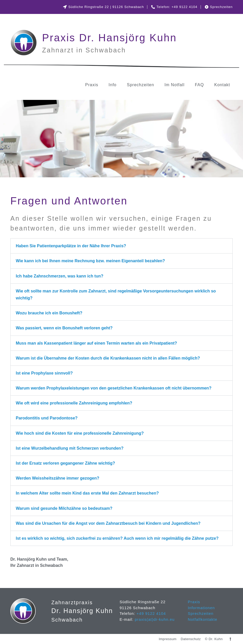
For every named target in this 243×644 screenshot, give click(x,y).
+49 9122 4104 (151, 613)
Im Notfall (174, 85)
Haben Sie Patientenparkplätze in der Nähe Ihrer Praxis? (71, 246)
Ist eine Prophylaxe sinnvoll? (44, 373)
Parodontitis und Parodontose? (47, 418)
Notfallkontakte (202, 619)
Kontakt (222, 85)
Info (113, 85)
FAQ (199, 85)
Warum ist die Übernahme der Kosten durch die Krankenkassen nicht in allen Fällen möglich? (108, 358)
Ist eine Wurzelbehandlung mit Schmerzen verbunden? (70, 448)
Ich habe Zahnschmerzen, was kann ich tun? (60, 276)
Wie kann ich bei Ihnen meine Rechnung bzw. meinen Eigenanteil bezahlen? (90, 261)
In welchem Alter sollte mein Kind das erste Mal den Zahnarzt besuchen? (87, 493)
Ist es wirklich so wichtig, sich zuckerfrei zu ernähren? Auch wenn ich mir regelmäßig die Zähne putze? (117, 538)
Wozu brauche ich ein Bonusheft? (49, 313)
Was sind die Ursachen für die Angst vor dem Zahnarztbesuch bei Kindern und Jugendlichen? (108, 523)
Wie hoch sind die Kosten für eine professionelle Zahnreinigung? (80, 433)
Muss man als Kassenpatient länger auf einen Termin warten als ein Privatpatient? (96, 343)
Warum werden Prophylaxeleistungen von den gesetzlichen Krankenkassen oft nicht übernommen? (114, 388)
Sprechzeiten (141, 85)
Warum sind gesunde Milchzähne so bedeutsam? (64, 508)
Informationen (201, 608)
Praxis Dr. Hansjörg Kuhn (109, 38)
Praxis (92, 85)
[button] (121, 246)
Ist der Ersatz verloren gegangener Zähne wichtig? (65, 463)
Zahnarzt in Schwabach (84, 50)
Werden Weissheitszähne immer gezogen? (58, 478)
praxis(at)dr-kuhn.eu (154, 619)
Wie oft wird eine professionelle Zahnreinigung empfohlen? (74, 403)
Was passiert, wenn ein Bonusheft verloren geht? (64, 328)
